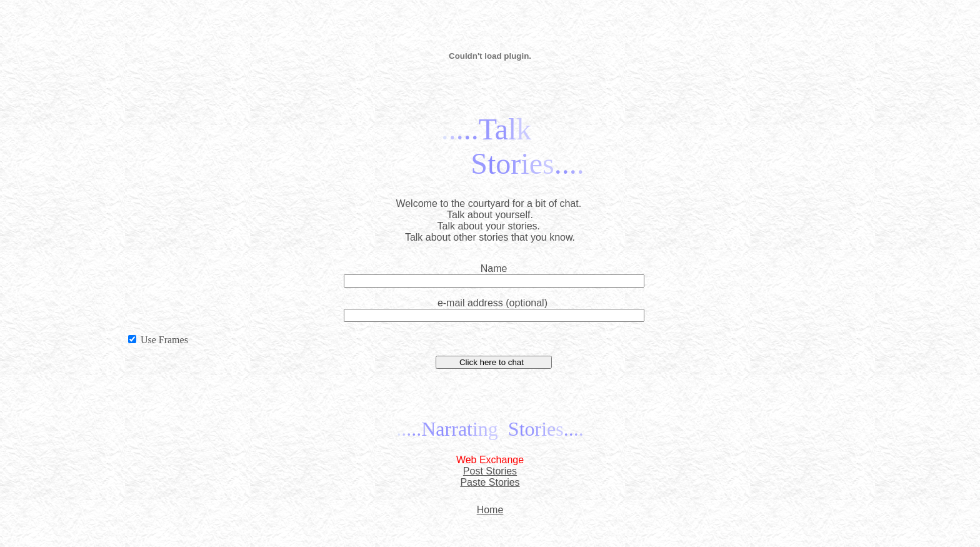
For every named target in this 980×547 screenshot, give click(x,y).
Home (490, 510)
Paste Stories (490, 482)
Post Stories (490, 471)
